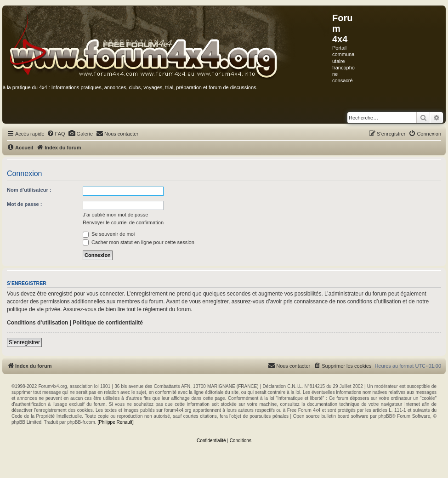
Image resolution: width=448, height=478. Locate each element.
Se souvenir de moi (109, 234)
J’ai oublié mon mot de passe (115, 215)
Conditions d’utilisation (37, 323)
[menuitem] (56, 134)
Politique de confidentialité (108, 323)
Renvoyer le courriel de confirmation (123, 222)
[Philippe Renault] (115, 422)
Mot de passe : (24, 204)
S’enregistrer (24, 342)
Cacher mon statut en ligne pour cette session (139, 242)
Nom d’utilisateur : (29, 190)
